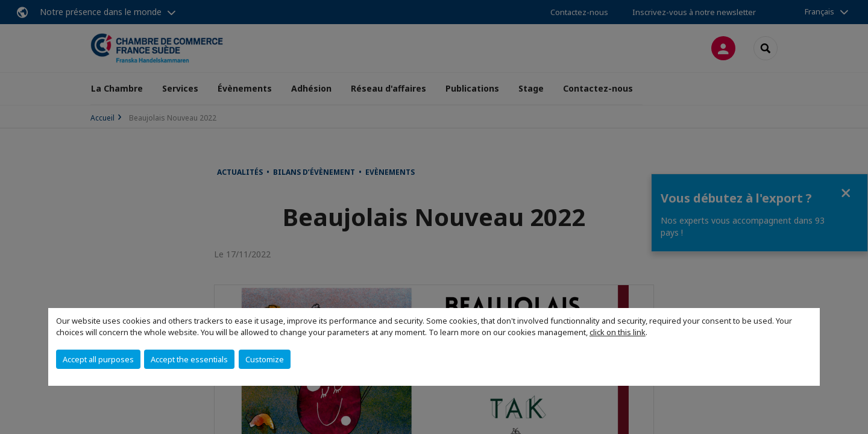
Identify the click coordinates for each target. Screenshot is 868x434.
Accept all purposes (98, 359)
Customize (265, 359)
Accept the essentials (189, 359)
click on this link (618, 332)
